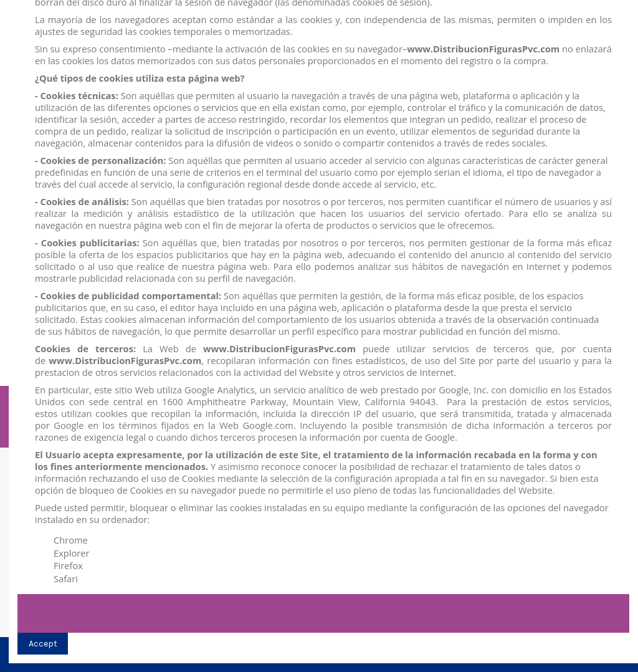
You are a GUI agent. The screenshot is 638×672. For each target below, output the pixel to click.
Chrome (71, 540)
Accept (43, 644)
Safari (66, 578)
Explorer (72, 553)
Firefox (68, 565)
